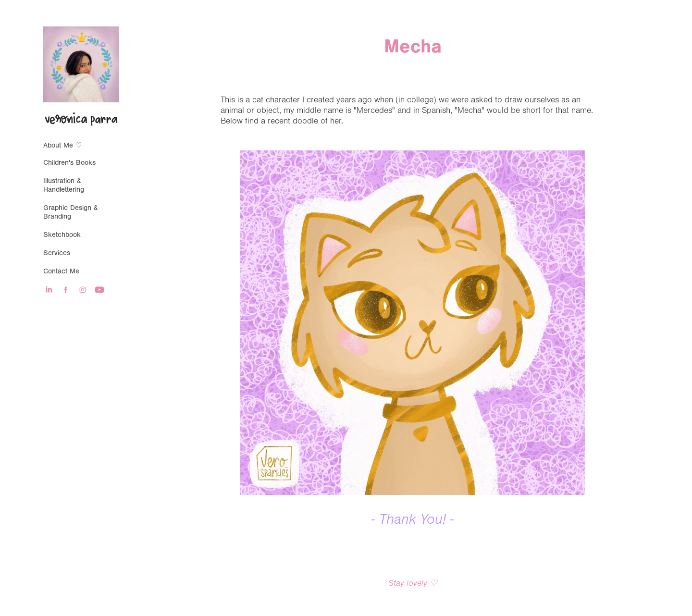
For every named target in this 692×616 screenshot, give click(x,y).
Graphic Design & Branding (71, 212)
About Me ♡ (62, 145)
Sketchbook (62, 235)
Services (57, 253)
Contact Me (61, 271)
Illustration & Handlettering (64, 185)
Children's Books (69, 163)
